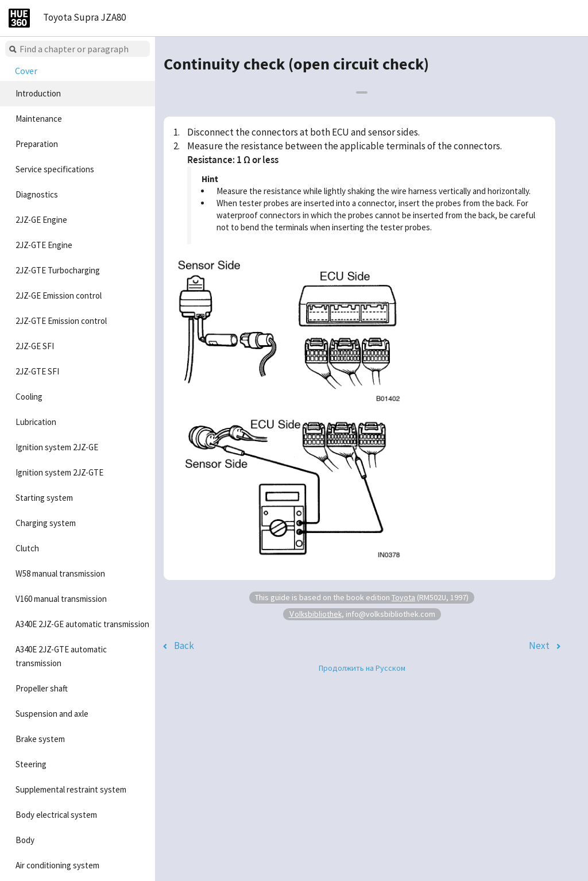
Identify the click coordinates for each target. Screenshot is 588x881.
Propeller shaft (42, 688)
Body (25, 840)
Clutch (27, 548)
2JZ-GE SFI (35, 346)
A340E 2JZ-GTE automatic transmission (61, 656)
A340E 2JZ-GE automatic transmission (82, 624)
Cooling (29, 397)
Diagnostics (37, 194)
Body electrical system (56, 815)
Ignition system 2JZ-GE (57, 447)
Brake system (40, 739)
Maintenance (39, 119)
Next (539, 646)
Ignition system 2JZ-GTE (59, 472)
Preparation (37, 144)
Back (184, 646)
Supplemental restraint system (71, 789)
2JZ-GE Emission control (59, 295)
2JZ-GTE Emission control (61, 321)
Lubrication (36, 422)
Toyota (403, 597)
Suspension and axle (52, 714)
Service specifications (55, 169)
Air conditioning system (57, 865)
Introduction (38, 93)
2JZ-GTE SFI (37, 371)
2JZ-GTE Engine (44, 245)
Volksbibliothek (315, 614)
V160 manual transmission (61, 599)
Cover (26, 71)
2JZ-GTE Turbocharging (58, 270)
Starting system (44, 498)
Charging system (46, 523)
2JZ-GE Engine (41, 220)
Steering (31, 764)
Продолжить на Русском (362, 668)
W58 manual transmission (60, 573)
